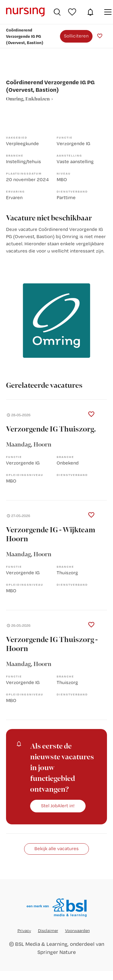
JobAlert (90, 12)
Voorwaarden (77, 931)
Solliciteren (76, 36)
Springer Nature (57, 952)
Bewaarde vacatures (73, 12)
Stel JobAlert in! (58, 806)
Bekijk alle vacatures (56, 849)
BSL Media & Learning (41, 944)
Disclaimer (48, 931)
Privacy (24, 931)
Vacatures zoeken (57, 12)
